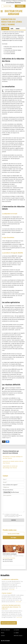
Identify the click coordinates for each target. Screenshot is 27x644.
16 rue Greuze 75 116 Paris (9, 558)
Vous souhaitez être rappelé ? (10, 485)
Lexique (3, 636)
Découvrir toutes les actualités (9, 623)
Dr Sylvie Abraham (5, 630)
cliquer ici (8, 438)
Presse (3, 633)
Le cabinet (16, 633)
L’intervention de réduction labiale (13, 50)
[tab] (5, 29)
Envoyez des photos (8, 490)
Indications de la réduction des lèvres (13, 47)
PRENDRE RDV (20, 6)
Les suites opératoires (10, 52)
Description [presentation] (5, 29)
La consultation (8, 48)
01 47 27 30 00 (7, 6)
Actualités (16, 630)
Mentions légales (18, 636)
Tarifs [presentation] (12, 29)
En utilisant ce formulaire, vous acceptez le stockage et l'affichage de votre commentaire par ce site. (13, 515)
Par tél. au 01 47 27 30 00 (14, 534)
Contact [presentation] (18, 29)
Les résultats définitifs (9, 54)
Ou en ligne (14, 537)
